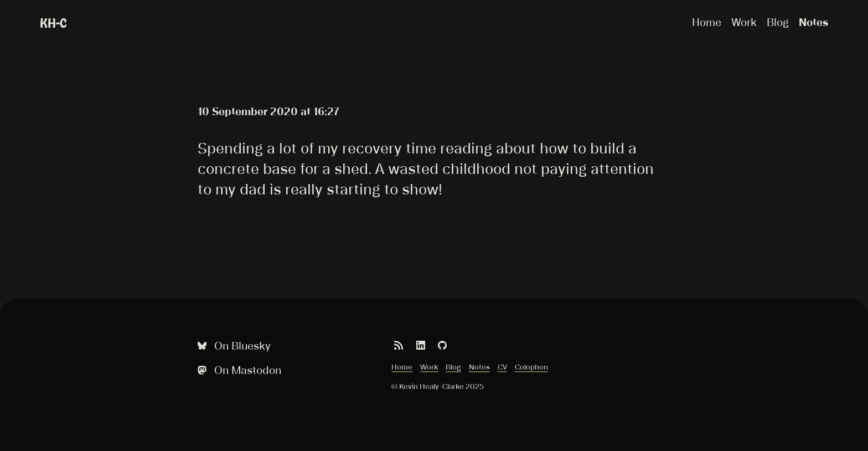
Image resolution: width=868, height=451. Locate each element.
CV (502, 367)
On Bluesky (233, 346)
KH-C (53, 23)
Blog (778, 22)
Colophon (531, 367)
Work (744, 22)
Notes (813, 22)
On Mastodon (238, 371)
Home (707, 22)
